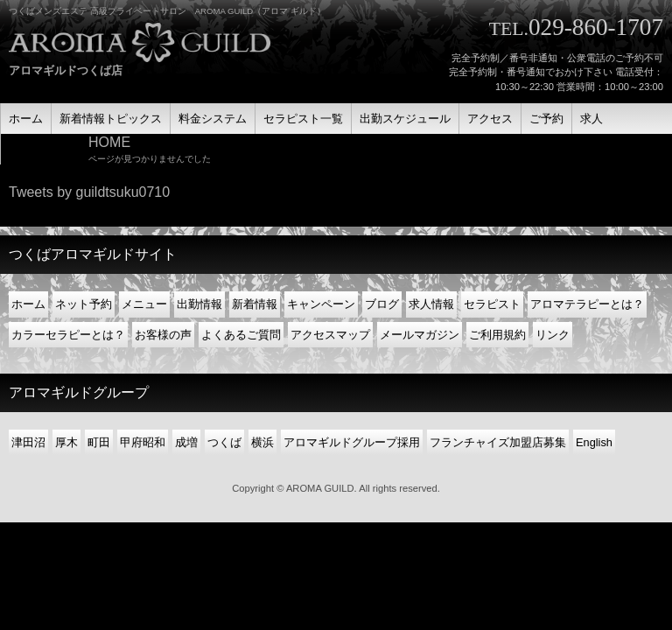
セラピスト (492, 304)
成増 (186, 442)
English (594, 442)
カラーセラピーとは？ (68, 335)
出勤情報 (199, 304)
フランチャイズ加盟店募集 (498, 442)
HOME (109, 142)
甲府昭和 (143, 442)
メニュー (144, 304)
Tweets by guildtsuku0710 (89, 192)
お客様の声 (163, 335)
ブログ (382, 304)
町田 (99, 442)
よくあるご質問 (241, 335)
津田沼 (28, 442)
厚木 (66, 442)
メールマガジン (420, 335)
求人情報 (431, 304)
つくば (224, 442)
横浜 (262, 442)
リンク (553, 335)
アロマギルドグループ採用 (352, 442)
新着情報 (255, 304)
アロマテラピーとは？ (587, 304)
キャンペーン (321, 304)
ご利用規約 (497, 335)
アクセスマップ (330, 335)
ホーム (28, 304)
